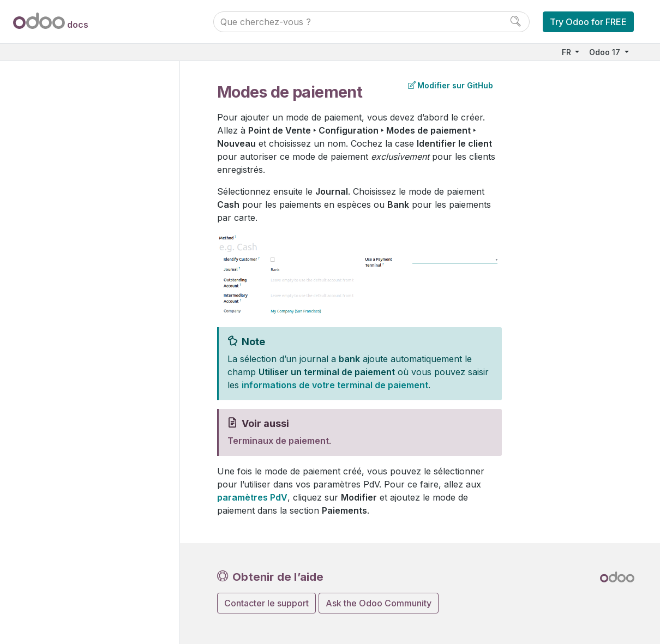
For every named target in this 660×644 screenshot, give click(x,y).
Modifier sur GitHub (451, 85)
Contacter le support (266, 603)
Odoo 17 (606, 52)
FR (568, 52)
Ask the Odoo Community (379, 603)
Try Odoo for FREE (588, 22)
